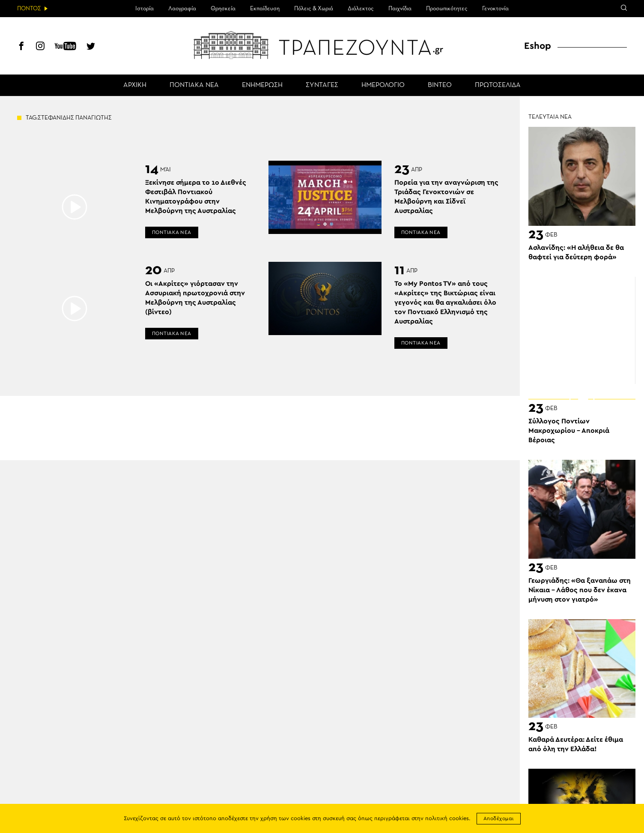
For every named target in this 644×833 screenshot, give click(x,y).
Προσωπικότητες (447, 9)
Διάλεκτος (361, 9)
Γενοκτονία (495, 9)
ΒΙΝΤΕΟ (440, 85)
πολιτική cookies (447, 819)
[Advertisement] (582, 330)
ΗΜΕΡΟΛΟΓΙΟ (383, 85)
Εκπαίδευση (265, 9)
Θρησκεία (223, 9)
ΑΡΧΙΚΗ (135, 85)
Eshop (538, 46)
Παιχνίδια (400, 9)
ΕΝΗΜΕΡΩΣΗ (262, 85)
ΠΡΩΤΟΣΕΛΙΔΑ (498, 85)
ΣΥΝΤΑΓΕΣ (322, 85)
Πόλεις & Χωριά (314, 9)
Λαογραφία (182, 9)
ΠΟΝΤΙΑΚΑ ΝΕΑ (194, 85)
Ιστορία (145, 9)
